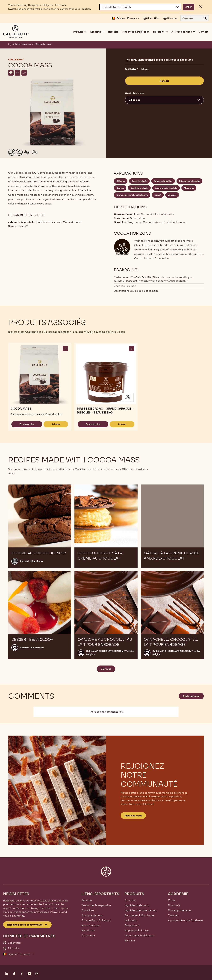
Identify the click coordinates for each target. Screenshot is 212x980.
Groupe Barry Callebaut (96, 920)
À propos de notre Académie (185, 920)
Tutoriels (173, 915)
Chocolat (130, 900)
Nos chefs (174, 905)
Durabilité (88, 910)
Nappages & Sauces (137, 930)
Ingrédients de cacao (19, 44)
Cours (172, 900)
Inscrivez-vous (133, 816)
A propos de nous (92, 915)
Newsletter (88, 930)
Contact (203, 32)
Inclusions (131, 920)
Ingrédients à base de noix (141, 910)
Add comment (191, 696)
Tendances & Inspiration (136, 32)
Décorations (132, 925)
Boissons (130, 940)
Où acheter (88, 935)
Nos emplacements (180, 910)
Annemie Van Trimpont (32, 648)
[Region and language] (140, 7)
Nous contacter (91, 925)
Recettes (113, 32)
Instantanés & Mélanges (139, 935)
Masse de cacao (43, 44)
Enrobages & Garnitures (140, 915)
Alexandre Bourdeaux (31, 561)
